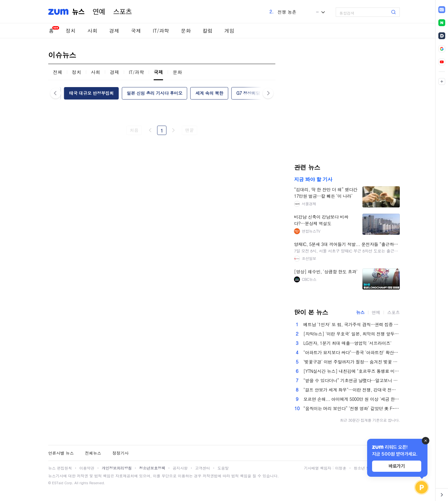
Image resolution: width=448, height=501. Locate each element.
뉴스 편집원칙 (60, 468)
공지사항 (180, 468)
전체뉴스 (93, 453)
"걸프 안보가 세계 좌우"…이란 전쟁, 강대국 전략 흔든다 (352, 390)
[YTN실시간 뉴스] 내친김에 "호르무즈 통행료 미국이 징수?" (352, 371)
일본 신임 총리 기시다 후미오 (154, 93)
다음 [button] (268, 93)
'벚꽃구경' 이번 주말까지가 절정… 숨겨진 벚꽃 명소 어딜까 (352, 362)
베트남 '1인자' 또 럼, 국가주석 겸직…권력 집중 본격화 (352, 324)
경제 (114, 31)
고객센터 (203, 468)
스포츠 (123, 12)
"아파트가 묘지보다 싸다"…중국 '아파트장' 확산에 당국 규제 (352, 352)
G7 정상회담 (248, 93)
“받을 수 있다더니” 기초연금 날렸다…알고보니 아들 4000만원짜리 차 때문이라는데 (352, 380)
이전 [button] (56, 93)
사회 (92, 31)
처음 (134, 130)
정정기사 (120, 453)
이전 (150, 130)
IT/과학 (161, 31)
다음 (173, 130)
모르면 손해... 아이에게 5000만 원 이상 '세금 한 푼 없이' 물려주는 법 (352, 399)
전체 (58, 72)
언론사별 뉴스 (61, 453)
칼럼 (208, 31)
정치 (71, 31)
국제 (136, 31)
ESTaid (58, 483)
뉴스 (78, 12)
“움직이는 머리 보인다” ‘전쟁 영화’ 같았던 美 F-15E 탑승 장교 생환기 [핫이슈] (352, 408)
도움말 (223, 468)
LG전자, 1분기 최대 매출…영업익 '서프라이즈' (347, 343)
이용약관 (87, 468)
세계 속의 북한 (209, 93)
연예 (99, 12)
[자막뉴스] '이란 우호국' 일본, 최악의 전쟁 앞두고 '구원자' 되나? (352, 334)
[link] (442, 10)
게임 (229, 31)
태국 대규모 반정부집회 (91, 93)
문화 (186, 31)
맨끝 (189, 130)
